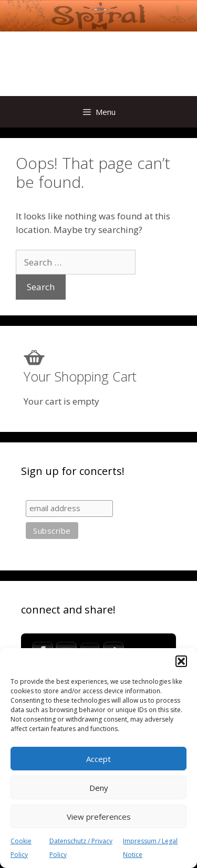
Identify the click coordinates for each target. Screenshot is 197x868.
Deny (99, 788)
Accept (98, 759)
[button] (181, 661)
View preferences (99, 817)
